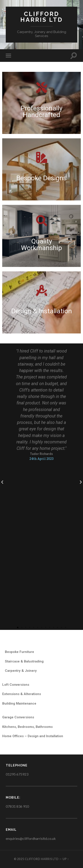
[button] (18, 627)
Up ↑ (66, 859)
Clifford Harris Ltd (42, 17)
